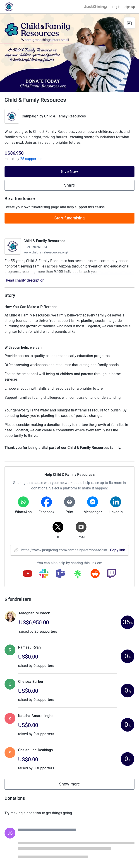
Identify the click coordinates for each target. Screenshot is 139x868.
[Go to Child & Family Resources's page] (13, 246)
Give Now (70, 171)
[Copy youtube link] (28, 574)
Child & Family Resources (65, 116)
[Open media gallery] (69, 53)
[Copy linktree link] (78, 575)
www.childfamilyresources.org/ (46, 252)
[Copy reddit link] (95, 574)
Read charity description (25, 280)
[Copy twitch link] (111, 574)
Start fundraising (69, 218)
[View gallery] (130, 23)
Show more (74, 785)
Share (69, 185)
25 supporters (31, 159)
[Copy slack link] (44, 574)
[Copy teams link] (60, 574)
